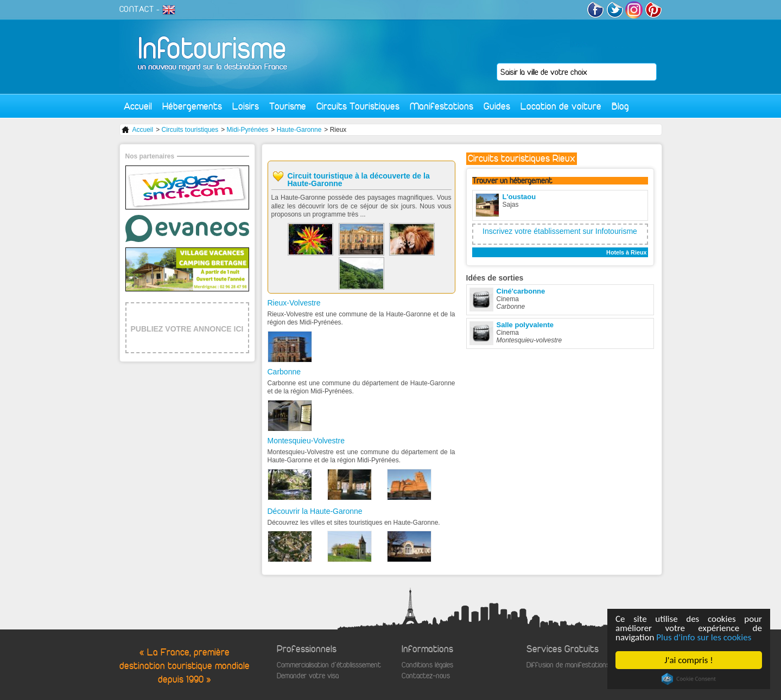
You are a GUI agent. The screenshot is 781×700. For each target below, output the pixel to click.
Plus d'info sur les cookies (704, 637)
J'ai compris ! (688, 660)
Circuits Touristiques (358, 106)
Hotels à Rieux (626, 252)
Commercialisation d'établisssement (329, 665)
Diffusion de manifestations (568, 665)
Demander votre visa (308, 676)
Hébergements (192, 106)
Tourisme (288, 106)
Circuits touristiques (190, 130)
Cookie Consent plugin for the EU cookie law (689, 679)
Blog (620, 106)
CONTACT (137, 9)
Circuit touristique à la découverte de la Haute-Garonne (359, 180)
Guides (497, 106)
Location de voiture (561, 106)
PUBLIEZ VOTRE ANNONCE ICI (187, 329)
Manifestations (442, 106)
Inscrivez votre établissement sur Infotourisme (560, 231)
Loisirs (246, 106)
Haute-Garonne (299, 130)
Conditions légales (427, 665)
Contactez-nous (426, 676)
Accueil (138, 106)
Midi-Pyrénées (248, 130)
